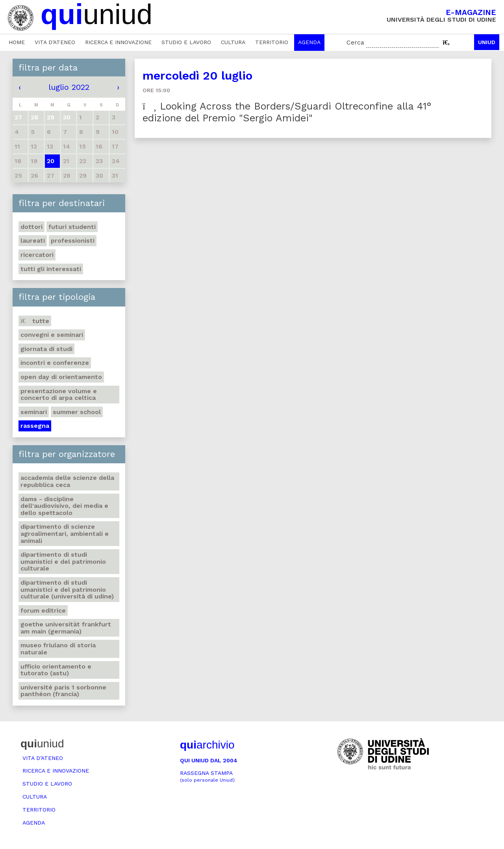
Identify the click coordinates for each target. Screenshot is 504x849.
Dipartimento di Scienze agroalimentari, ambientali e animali (65, 533)
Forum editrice (43, 610)
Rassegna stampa (207, 776)
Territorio (272, 42)
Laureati (33, 241)
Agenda (309, 42)
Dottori (31, 227)
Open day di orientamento (61, 377)
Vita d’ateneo (55, 42)
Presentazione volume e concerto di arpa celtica (59, 395)
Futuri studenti (72, 227)
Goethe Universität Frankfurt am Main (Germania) (66, 628)
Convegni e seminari (52, 335)
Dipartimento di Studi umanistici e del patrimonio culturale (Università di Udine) (67, 589)
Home (17, 42)
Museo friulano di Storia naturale (58, 649)
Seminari (34, 412)
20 (51, 161)
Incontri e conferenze (55, 363)
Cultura (233, 42)
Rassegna (35, 426)
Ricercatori (37, 255)
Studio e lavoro (186, 42)
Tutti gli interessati (51, 269)
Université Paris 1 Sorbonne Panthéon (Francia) (63, 691)
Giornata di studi (46, 349)
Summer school (77, 412)
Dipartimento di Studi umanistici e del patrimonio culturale (63, 561)
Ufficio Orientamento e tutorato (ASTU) (56, 670)
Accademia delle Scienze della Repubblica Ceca (67, 481)
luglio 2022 (69, 87)
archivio (207, 745)
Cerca (355, 42)
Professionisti (73, 241)
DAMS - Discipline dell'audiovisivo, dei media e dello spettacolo (64, 506)
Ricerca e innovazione (118, 42)
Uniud (487, 42)
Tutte (35, 321)
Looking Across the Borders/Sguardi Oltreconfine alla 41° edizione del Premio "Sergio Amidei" (287, 112)
